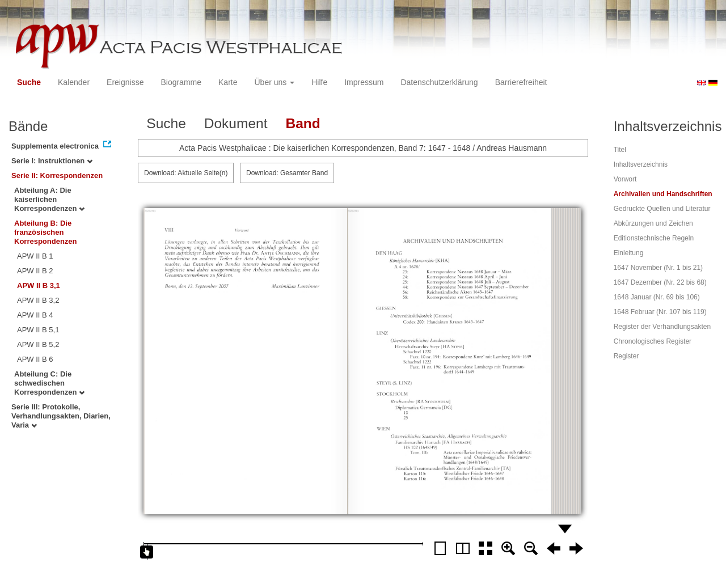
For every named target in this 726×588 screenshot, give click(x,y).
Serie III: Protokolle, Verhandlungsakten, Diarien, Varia (61, 416)
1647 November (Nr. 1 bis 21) (658, 268)
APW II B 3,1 (39, 285)
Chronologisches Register (653, 341)
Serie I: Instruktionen (52, 161)
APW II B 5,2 (38, 344)
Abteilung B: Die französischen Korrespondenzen (46, 232)
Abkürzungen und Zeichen (653, 223)
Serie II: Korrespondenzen (57, 175)
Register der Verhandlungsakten (662, 327)
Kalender (74, 82)
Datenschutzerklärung (439, 82)
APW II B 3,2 (38, 300)
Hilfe (319, 82)
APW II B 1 (35, 256)
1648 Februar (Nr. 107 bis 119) (660, 312)
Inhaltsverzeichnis (641, 164)
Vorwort (625, 179)
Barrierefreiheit (521, 82)
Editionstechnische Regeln (654, 238)
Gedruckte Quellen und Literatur (662, 209)
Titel (620, 150)
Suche (29, 82)
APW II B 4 (35, 315)
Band (303, 123)
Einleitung (629, 253)
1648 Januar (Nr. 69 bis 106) (657, 297)
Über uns (275, 82)
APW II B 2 (35, 271)
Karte (228, 82)
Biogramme (181, 82)
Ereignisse (125, 82)
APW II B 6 (35, 359)
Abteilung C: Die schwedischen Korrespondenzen (49, 383)
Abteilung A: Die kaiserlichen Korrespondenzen (49, 199)
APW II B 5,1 (38, 330)
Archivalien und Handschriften (663, 194)
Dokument (236, 123)
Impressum (364, 82)
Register (626, 356)
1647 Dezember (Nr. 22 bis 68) (660, 282)
